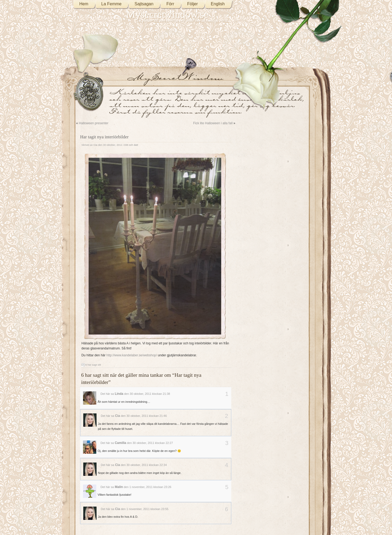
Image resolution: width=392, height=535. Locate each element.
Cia (95, 145)
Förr (170, 4)
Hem (84, 4)
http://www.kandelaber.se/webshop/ (132, 355)
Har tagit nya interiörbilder (104, 137)
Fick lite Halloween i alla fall (213, 123)
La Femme (111, 4)
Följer (193, 4)
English (218, 4)
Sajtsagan (144, 4)
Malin (119, 487)
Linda (119, 394)
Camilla (121, 443)
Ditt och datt (131, 145)
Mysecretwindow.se (168, 14)
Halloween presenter (94, 123)
